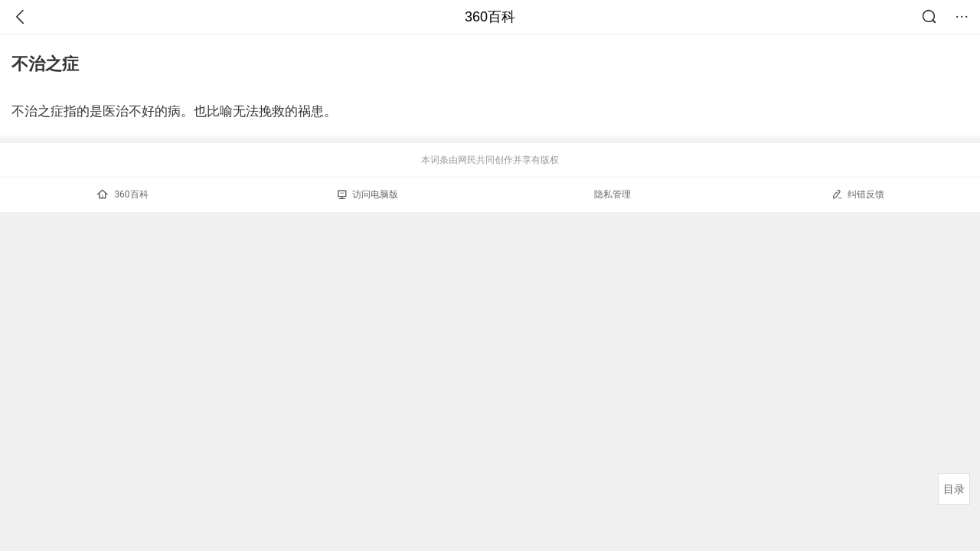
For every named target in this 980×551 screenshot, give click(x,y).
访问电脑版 (368, 194)
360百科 (490, 17)
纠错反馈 (858, 194)
